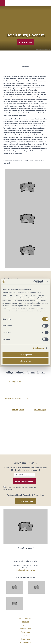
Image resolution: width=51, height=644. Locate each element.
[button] (2, 3)
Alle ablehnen (25, 361)
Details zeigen (39, 348)
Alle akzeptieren (25, 355)
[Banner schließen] (48, 282)
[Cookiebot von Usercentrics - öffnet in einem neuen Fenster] (33, 282)
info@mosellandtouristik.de (25, 570)
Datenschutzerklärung (29, 487)
